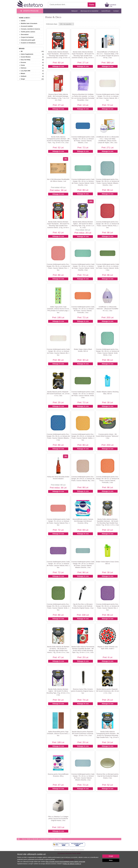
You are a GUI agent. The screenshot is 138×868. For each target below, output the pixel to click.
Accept (111, 856)
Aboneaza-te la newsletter (89, 11)
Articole (28, 839)
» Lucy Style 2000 (24, 71)
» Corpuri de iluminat (26, 37)
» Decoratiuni (23, 34)
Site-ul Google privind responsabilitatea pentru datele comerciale (65, 862)
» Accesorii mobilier (25, 26)
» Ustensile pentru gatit (26, 40)
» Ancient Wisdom (24, 57)
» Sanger (21, 79)
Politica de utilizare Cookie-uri (72, 864)
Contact (116, 11)
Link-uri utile (35, 839)
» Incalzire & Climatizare (27, 43)
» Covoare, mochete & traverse (29, 29)
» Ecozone (22, 62)
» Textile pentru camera (26, 32)
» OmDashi (22, 76)
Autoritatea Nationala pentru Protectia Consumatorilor (69, 850)
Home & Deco (24, 18)
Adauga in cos (58, 66)
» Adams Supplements (26, 54)
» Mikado (21, 74)
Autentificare (106, 11)
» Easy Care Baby (24, 60)
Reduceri (74, 11)
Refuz (111, 860)
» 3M (20, 51)
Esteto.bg (59, 839)
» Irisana (21, 65)
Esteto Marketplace (45, 839)
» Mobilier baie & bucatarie (28, 23)
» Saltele (22, 21)
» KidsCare (22, 68)
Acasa (23, 839)
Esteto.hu (53, 839)
